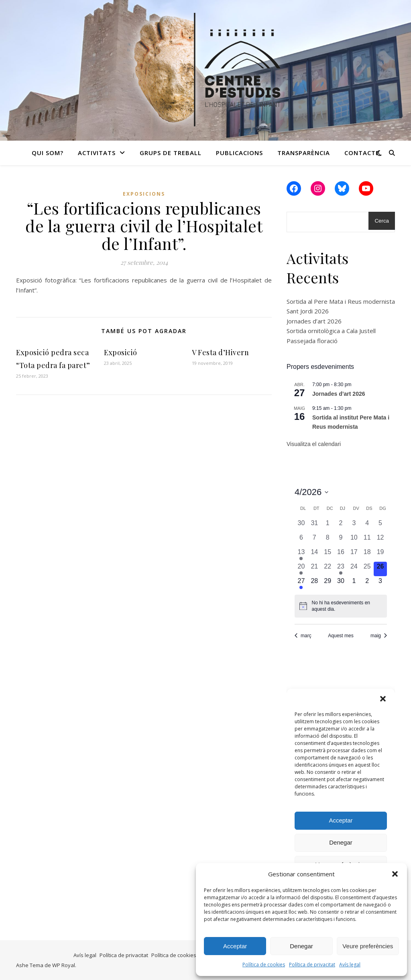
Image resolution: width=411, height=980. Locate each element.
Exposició (121, 352)
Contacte (362, 153)
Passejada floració (312, 341)
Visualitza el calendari (314, 444)
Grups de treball (171, 153)
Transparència (304, 153)
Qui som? (48, 153)
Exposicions (144, 194)
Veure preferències (368, 946)
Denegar (301, 946)
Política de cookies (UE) (179, 955)
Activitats (97, 153)
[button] (395, 874)
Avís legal (350, 965)
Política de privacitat (312, 965)
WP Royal (64, 965)
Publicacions (239, 153)
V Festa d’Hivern (220, 352)
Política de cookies (264, 965)
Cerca (382, 221)
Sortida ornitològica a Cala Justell (331, 331)
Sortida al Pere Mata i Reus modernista (341, 301)
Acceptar (235, 946)
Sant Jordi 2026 (308, 311)
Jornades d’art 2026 (314, 321)
